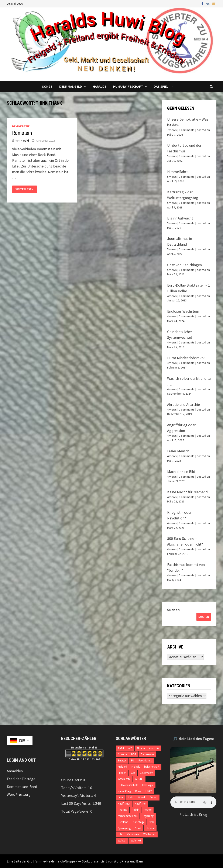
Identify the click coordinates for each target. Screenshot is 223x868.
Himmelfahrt (177, 172)
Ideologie (148, 785)
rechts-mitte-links (128, 816)
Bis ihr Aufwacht (180, 218)
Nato (131, 797)
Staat (138, 828)
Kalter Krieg (124, 791)
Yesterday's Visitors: (78, 796)
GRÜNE (139, 779)
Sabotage (139, 822)
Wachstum (149, 834)
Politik (135, 810)
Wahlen (122, 841)
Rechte (147, 810)
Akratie (141, 748)
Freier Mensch (178, 451)
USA (120, 834)
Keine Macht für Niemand (187, 492)
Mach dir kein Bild (181, 472)
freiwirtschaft (152, 767)
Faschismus (145, 760)
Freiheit (136, 767)
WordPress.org (19, 794)
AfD (130, 748)
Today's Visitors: (75, 788)
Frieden (122, 773)
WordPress (122, 861)
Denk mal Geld (71, 86)
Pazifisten (140, 804)
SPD (151, 822)
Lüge (121, 797)
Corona (122, 754)
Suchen (173, 610)
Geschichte (124, 779)
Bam (140, 861)
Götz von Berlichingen (184, 265)
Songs (47, 86)
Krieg (138, 791)
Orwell (142, 797)
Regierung (148, 816)
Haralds (100, 86)
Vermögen (133, 834)
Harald (25, 141)
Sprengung (124, 828)
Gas (133, 773)
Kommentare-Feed (22, 787)
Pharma (123, 810)
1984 (121, 748)
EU (132, 760)
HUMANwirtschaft (128, 785)
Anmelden (15, 771)
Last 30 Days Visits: (77, 803)
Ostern (154, 797)
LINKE (149, 791)
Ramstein (22, 133)
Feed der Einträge (21, 779)
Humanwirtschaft (128, 86)
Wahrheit (136, 841)
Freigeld (122, 767)
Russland (123, 822)
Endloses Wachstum (183, 311)
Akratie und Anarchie (183, 404)
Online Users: (72, 780)
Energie (122, 760)
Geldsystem (146, 773)
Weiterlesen (24, 189)
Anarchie (154, 748)
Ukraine (150, 828)
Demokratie (21, 126)
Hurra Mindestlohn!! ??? (186, 358)
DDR (134, 754)
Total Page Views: (76, 811)
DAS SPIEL (161, 86)
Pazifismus (124, 804)
